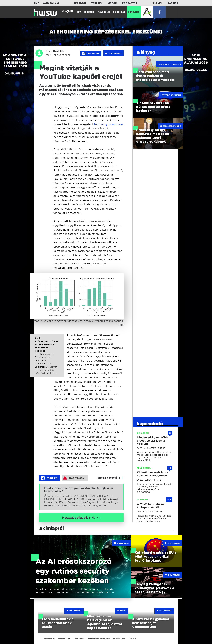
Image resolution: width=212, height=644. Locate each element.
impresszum (49, 639)
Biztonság (119, 12)
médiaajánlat (64, 639)
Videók (112, 3)
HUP (36, 3)
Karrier (173, 3)
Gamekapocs (51, 3)
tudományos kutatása (108, 124)
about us (132, 639)
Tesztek (97, 3)
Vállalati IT (67, 12)
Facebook (91, 54)
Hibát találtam (74, 478)
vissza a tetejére (109, 478)
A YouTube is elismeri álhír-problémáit (152, 506)
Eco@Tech (90, 12)
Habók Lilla (59, 51)
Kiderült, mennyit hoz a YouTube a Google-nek (153, 474)
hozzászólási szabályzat (99, 639)
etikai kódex (79, 639)
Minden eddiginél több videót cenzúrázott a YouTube (152, 441)
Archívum (80, 3)
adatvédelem (119, 639)
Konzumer (134, 12)
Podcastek (130, 3)
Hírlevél (157, 3)
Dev (79, 12)
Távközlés (104, 12)
